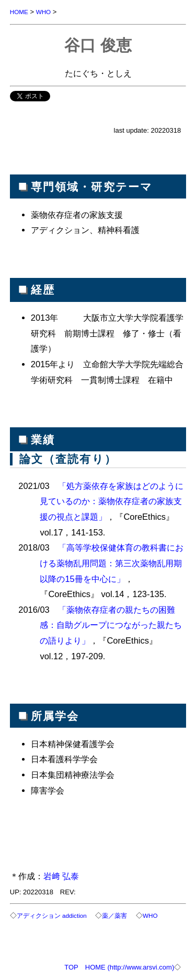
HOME (19, 12)
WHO (44, 12)
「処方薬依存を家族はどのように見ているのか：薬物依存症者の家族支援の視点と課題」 (111, 501)
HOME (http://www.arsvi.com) (130, 967)
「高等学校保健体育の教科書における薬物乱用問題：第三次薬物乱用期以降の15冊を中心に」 (111, 563)
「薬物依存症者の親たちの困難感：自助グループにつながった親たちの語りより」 (111, 625)
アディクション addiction (52, 915)
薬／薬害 (114, 915)
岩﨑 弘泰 (61, 876)
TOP (71, 967)
